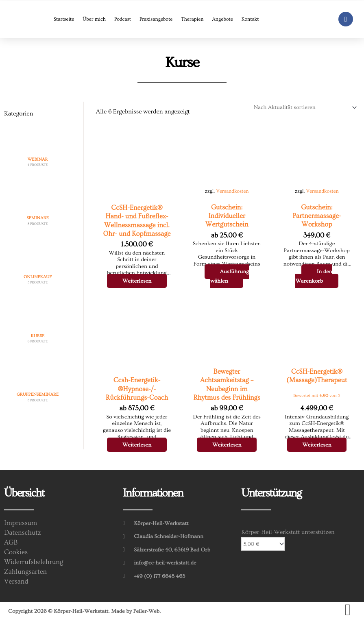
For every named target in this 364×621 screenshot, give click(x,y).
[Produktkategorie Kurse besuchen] (38, 328)
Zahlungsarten (25, 572)
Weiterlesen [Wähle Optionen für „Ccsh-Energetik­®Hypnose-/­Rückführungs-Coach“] (137, 445)
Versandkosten (232, 191)
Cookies (16, 552)
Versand (16, 582)
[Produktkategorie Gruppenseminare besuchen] (38, 387)
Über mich (94, 19)
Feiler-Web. (147, 611)
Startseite (64, 19)
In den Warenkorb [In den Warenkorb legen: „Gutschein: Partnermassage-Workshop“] (314, 276)
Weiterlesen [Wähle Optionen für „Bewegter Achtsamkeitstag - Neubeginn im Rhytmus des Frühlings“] (227, 445)
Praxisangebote (156, 19)
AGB (11, 543)
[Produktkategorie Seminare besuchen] (38, 210)
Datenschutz (23, 533)
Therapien (192, 19)
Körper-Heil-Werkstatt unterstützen (288, 532)
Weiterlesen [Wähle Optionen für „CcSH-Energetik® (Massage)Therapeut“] (317, 445)
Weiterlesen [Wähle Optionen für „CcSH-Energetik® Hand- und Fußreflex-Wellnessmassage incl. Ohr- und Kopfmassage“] (137, 281)
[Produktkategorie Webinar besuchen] (38, 151)
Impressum (21, 523)
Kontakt (250, 19)
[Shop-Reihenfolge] (304, 108)
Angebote (222, 19)
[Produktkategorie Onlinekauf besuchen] (38, 269)
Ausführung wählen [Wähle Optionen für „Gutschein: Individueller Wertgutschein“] (230, 276)
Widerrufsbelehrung (34, 562)
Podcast (123, 19)
